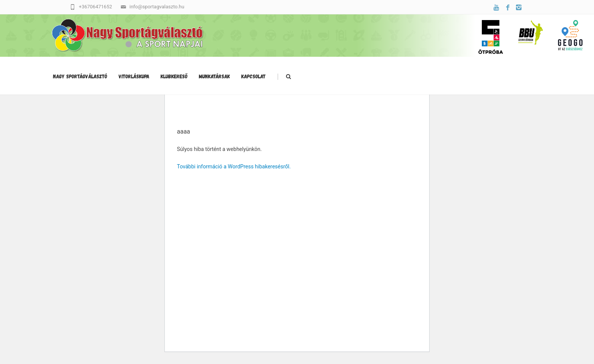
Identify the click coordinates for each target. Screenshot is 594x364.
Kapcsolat (253, 76)
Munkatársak (214, 76)
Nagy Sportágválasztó (80, 76)
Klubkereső (174, 76)
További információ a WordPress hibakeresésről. (234, 166)
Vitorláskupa (134, 76)
